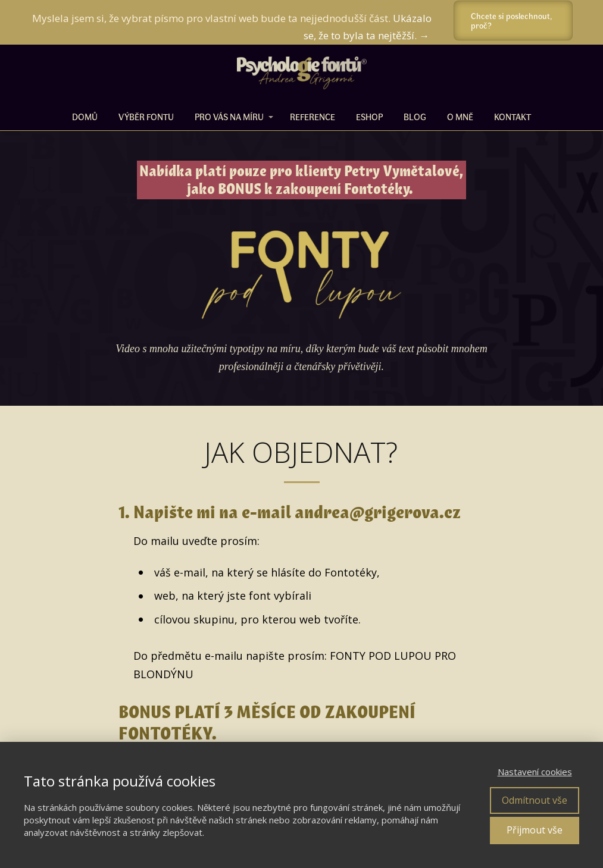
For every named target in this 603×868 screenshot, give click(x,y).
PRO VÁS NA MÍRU (229, 117)
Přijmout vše (535, 830)
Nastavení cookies (535, 772)
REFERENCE (313, 117)
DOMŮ (85, 117)
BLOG (415, 117)
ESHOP (369, 117)
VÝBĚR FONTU (146, 117)
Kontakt (513, 117)
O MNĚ (460, 117)
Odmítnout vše (535, 800)
